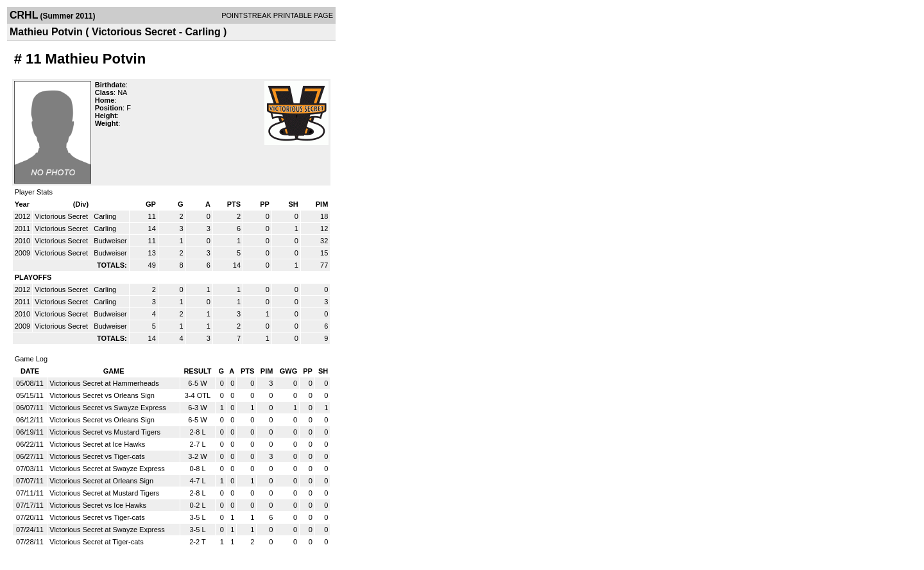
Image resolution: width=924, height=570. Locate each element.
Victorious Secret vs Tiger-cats (97, 456)
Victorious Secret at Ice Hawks (97, 444)
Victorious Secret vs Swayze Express (107, 408)
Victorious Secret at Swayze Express (107, 469)
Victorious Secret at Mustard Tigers (104, 493)
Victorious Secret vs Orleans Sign (102, 395)
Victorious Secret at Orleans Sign (101, 481)
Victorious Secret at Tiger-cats (97, 542)
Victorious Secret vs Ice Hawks (98, 505)
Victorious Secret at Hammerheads (104, 383)
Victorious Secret (62, 216)
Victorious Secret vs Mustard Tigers (105, 432)
